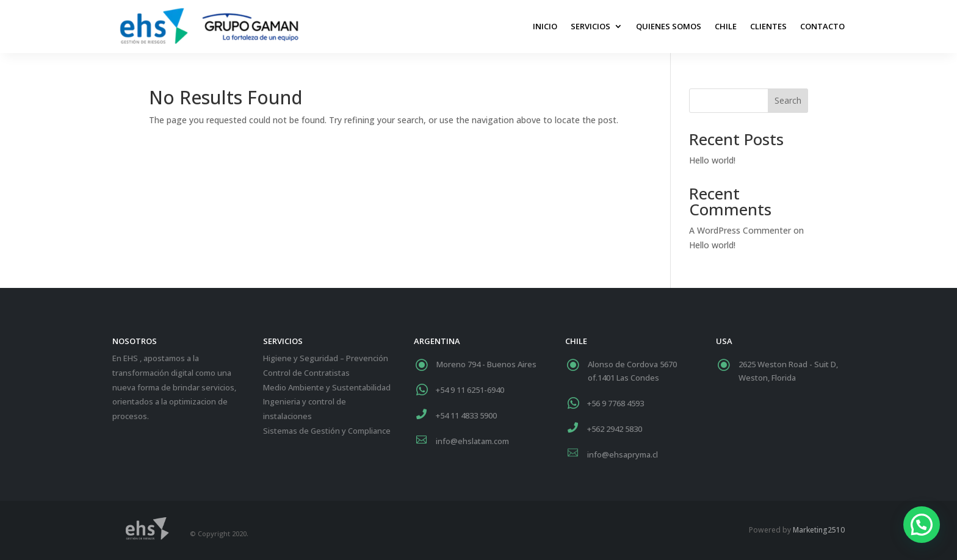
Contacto (822, 26)
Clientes (768, 26)
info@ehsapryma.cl (623, 454)
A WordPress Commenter (740, 230)
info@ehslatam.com (472, 441)
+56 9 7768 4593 (616, 403)
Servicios (590, 26)
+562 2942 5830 (615, 429)
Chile (726, 26)
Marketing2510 (819, 530)
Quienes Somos (669, 26)
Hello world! (712, 160)
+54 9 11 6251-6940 (470, 390)
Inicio (545, 26)
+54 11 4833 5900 (466, 415)
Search (788, 100)
